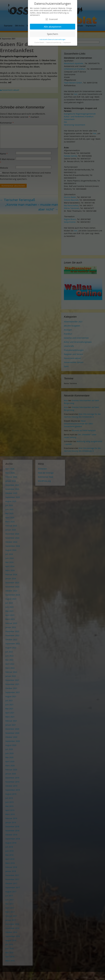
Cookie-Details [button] (40, 42)
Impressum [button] (67, 42)
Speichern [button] (52, 34)
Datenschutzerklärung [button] (54, 42)
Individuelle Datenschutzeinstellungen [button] (52, 39)
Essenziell (52, 19)
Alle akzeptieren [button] (53, 27)
